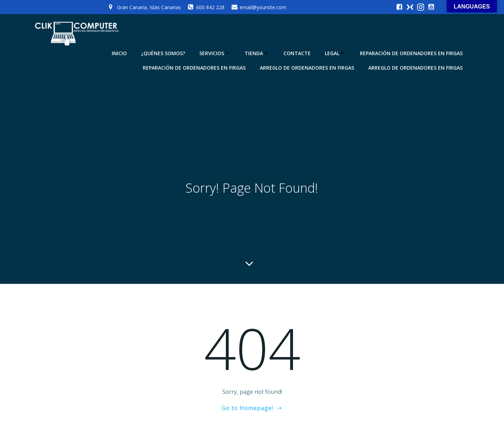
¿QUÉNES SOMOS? (163, 53)
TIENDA (257, 53)
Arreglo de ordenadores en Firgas (307, 68)
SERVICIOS (215, 53)
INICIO (119, 53)
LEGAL (335, 53)
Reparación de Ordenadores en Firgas (411, 53)
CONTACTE (297, 53)
